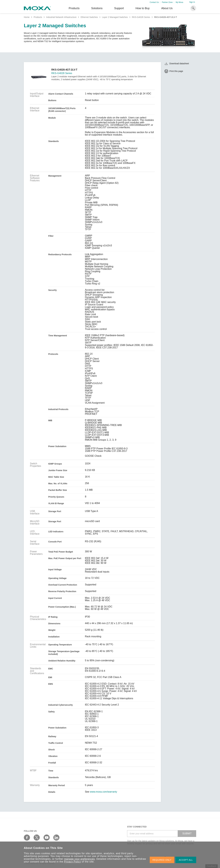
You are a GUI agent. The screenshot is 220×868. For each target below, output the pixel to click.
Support (119, 8)
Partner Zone (167, 2)
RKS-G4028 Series (141, 17)
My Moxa (179, 2)
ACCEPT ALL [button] (186, 860)
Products (38, 17)
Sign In (192, 2)
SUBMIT (187, 833)
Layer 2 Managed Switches (115, 17)
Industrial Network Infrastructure (61, 17)
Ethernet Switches (89, 17)
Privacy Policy (72, 862)
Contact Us (154, 2)
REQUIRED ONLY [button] (162, 860)
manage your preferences (80, 859)
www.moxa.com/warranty (104, 792)
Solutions (97, 8)
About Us (167, 8)
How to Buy (143, 8)
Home (27, 17)
